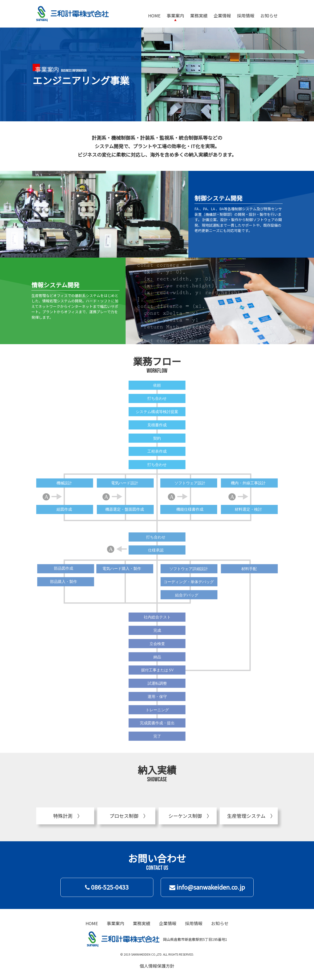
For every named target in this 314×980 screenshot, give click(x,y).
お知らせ (269, 15)
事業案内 (175, 15)
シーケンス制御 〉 (188, 816)
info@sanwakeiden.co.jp (207, 887)
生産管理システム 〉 (249, 816)
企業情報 (222, 15)
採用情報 (246, 15)
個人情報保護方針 (157, 966)
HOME (154, 15)
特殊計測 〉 (65, 816)
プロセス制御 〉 (126, 816)
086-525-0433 (107, 887)
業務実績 (199, 15)
